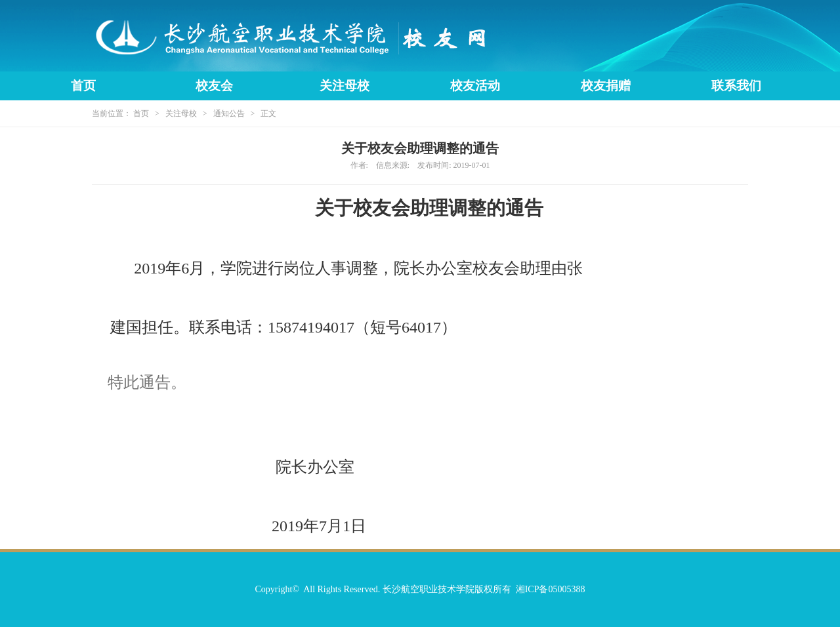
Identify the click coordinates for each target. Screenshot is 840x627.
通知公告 (229, 113)
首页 (83, 86)
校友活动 (475, 86)
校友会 (214, 86)
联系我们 (736, 86)
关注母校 (345, 86)
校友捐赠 (606, 86)
